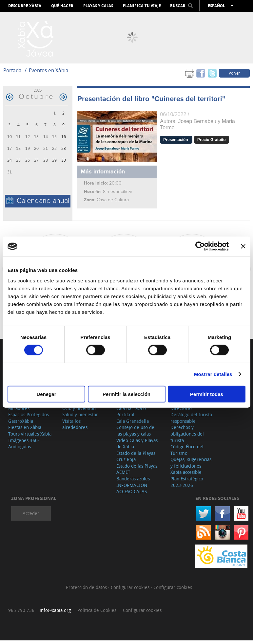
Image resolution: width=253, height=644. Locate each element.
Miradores (19, 412)
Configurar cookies (131, 591)
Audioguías (19, 450)
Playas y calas (98, 6)
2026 (38, 94)
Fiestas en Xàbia (25, 431)
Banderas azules (133, 482)
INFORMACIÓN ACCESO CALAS (132, 492)
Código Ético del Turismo (187, 453)
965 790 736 (21, 614)
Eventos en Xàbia (49, 74)
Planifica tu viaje (142, 6)
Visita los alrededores (75, 428)
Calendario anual (38, 204)
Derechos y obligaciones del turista (187, 438)
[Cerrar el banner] (243, 246)
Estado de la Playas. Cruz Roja (136, 460)
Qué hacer (62, 6)
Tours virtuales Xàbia (30, 437)
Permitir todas (207, 394)
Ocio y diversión (79, 412)
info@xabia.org (55, 614)
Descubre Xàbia (25, 6)
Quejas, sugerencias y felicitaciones (191, 466)
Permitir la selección (126, 394)
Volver (234, 77)
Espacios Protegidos (29, 418)
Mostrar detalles (213, 374)
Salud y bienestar (80, 418)
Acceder (31, 517)
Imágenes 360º (24, 444)
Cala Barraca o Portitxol (131, 415)
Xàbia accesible (186, 476)
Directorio (181, 412)
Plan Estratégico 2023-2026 (187, 485)
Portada (12, 74)
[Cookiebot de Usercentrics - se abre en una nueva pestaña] (200, 246)
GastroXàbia (21, 425)
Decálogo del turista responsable (191, 421)
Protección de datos (87, 591)
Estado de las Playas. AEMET (137, 473)
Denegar (46, 394)
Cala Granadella (133, 425)
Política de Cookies (97, 614)
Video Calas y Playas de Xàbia (137, 447)
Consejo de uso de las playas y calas (135, 434)
